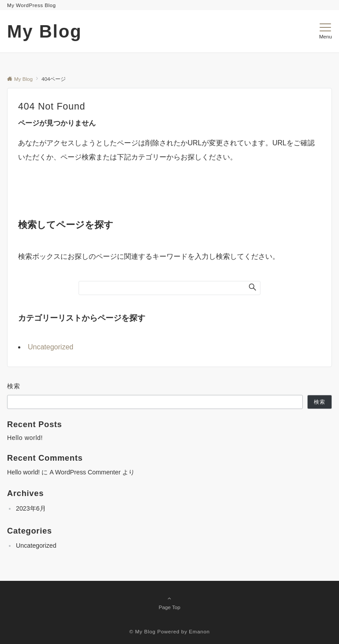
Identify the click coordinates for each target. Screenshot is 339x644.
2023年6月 (31, 508)
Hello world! (25, 438)
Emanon (199, 631)
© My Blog (143, 631)
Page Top (169, 602)
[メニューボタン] (326, 31)
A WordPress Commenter (85, 472)
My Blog (45, 31)
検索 (14, 386)
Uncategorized (51, 347)
